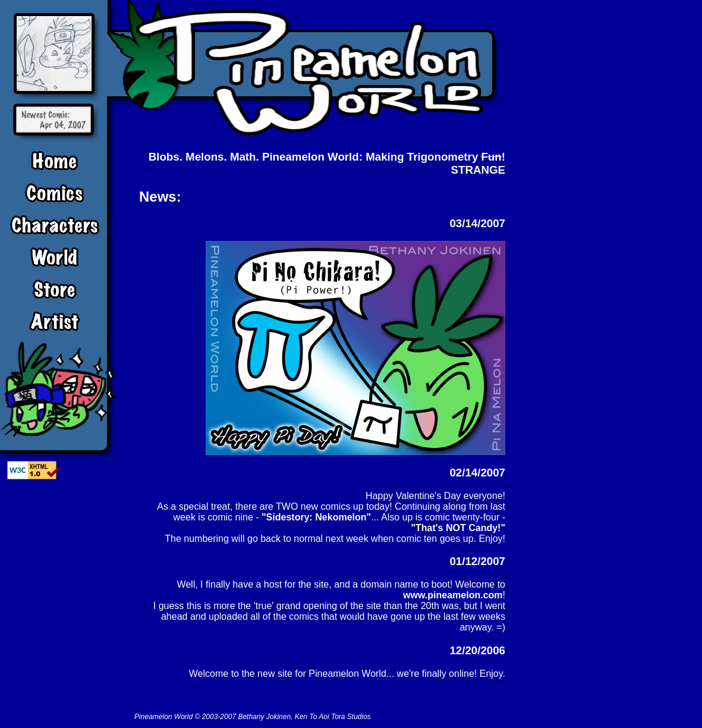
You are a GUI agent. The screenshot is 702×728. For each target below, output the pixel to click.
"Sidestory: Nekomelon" (316, 517)
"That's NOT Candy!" (458, 528)
